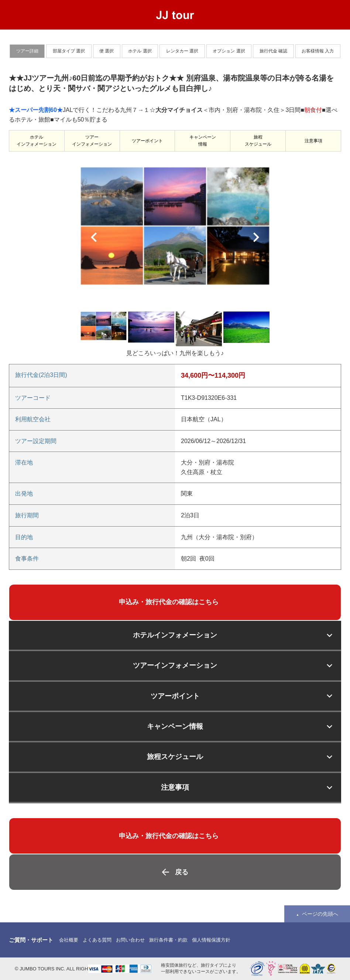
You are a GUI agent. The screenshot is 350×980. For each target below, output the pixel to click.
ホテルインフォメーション (37, 141)
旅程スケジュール (258, 141)
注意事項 (313, 141)
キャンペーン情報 (203, 141)
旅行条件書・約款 (168, 940)
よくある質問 (97, 940)
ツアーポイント (147, 141)
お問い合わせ (130, 940)
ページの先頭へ (320, 914)
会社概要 (69, 940)
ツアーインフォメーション (92, 141)
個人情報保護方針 (211, 940)
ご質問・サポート (31, 940)
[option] (175, 226)
